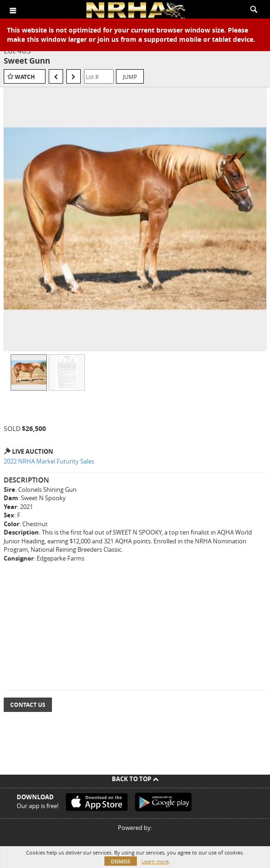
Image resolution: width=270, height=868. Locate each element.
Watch (25, 77)
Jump (130, 77)
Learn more (155, 861)
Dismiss (121, 861)
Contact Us (28, 705)
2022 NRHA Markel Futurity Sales (49, 461)
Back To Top (135, 779)
